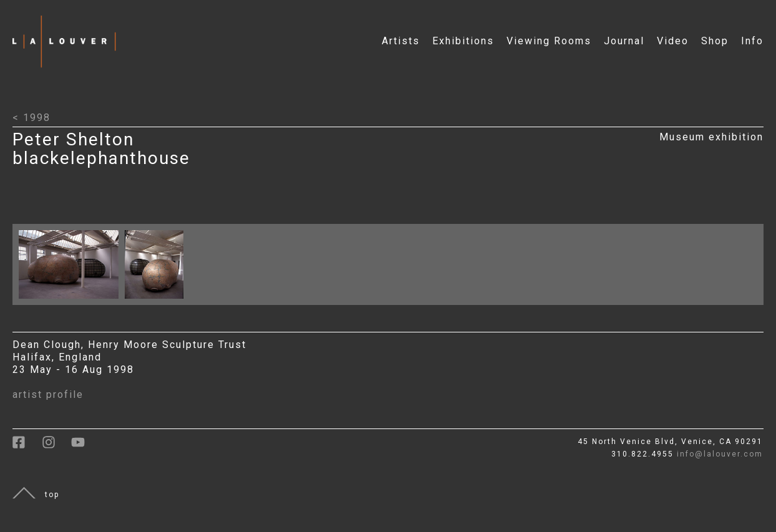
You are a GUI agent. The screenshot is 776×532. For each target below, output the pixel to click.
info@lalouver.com (720, 454)
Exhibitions (463, 41)
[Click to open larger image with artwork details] (72, 302)
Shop (715, 41)
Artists (401, 41)
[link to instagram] (56, 447)
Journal (624, 41)
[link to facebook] (27, 447)
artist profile (48, 394)
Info (752, 41)
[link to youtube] (84, 447)
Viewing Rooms (549, 41)
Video (673, 41)
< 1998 (32, 118)
